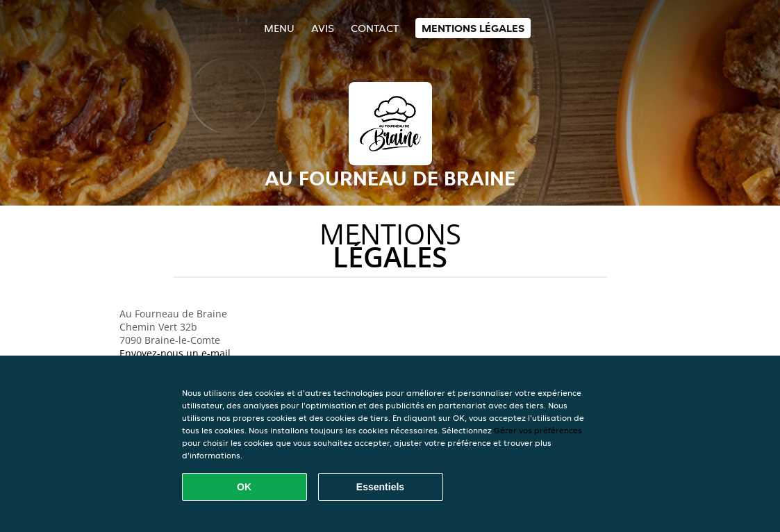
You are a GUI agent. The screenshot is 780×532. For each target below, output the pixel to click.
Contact (375, 28)
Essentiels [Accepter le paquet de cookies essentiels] (380, 487)
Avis (323, 28)
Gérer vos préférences (538, 430)
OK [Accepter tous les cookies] (244, 487)
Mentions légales (473, 28)
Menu (279, 28)
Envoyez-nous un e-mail (175, 353)
